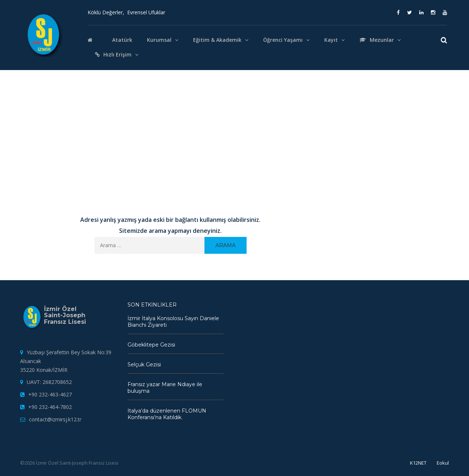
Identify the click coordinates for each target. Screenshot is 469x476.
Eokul (443, 463)
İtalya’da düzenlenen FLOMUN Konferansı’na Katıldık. (167, 414)
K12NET (418, 463)
